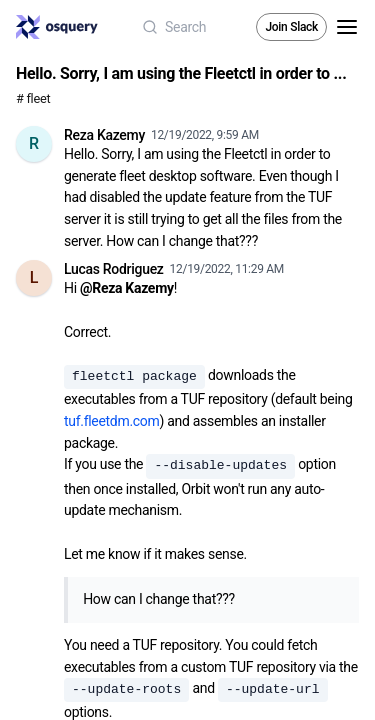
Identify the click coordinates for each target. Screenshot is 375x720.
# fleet (33, 98)
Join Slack (291, 27)
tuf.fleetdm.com (112, 421)
